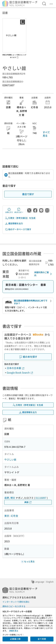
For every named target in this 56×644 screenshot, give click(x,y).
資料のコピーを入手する (14, 606)
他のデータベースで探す (18, 229)
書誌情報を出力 (14, 223)
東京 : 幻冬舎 (11, 516)
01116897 (41, 498)
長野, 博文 (10, 498)
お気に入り (9, 210)
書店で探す (28, 194)
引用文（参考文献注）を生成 (20, 218)
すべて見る (46, 134)
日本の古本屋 (16, 368)
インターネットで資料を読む (16, 602)
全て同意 (42, 639)
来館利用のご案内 (43, 274)
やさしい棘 (10, 459)
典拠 (28, 502)
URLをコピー (19, 210)
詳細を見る (14, 631)
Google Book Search (20, 372)
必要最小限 (15, 639)
